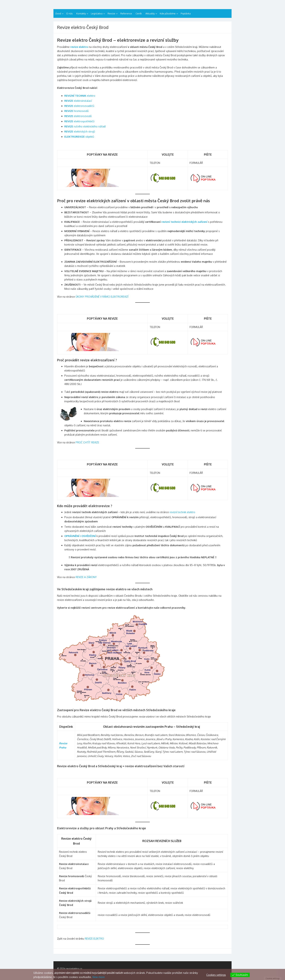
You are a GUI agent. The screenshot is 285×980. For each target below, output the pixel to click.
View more (99, 977)
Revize (111, 13)
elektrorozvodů (78, 116)
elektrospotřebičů (79, 121)
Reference (126, 13)
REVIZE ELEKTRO (94, 939)
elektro (80, 96)
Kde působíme (168, 13)
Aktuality (150, 13)
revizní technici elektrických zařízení (184, 222)
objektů (79, 137)
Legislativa (97, 13)
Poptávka (186, 13)
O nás (69, 13)
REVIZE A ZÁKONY (86, 577)
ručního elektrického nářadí (85, 126)
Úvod (58, 13)
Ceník (139, 13)
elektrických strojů (80, 132)
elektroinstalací (78, 101)
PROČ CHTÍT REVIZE (87, 442)
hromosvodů (77, 111)
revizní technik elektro (182, 512)
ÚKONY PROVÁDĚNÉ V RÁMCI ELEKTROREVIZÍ (102, 297)
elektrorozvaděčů (79, 106)
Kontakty (81, 13)
